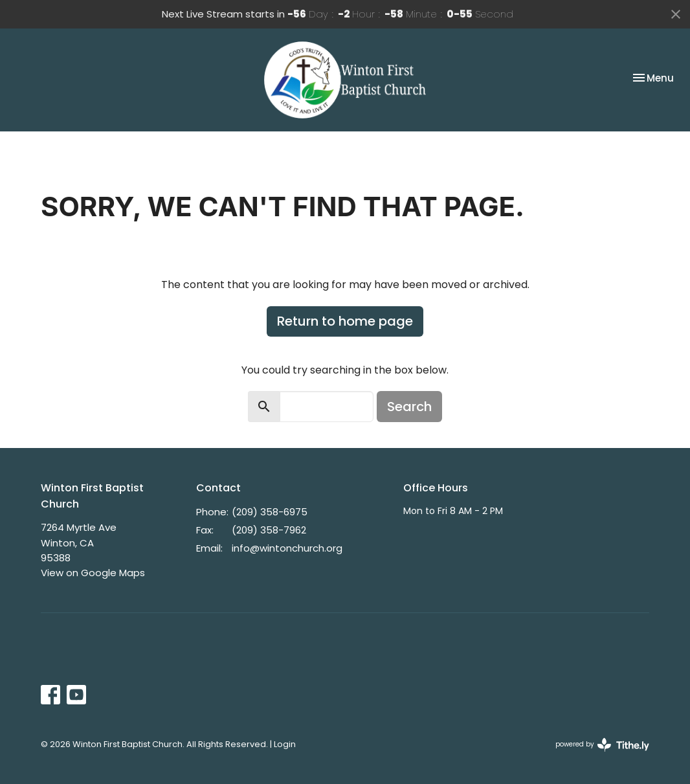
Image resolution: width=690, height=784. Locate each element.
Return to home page (345, 321)
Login (285, 744)
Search (409, 407)
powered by (602, 745)
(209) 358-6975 (270, 512)
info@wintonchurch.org (287, 548)
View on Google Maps (93, 573)
